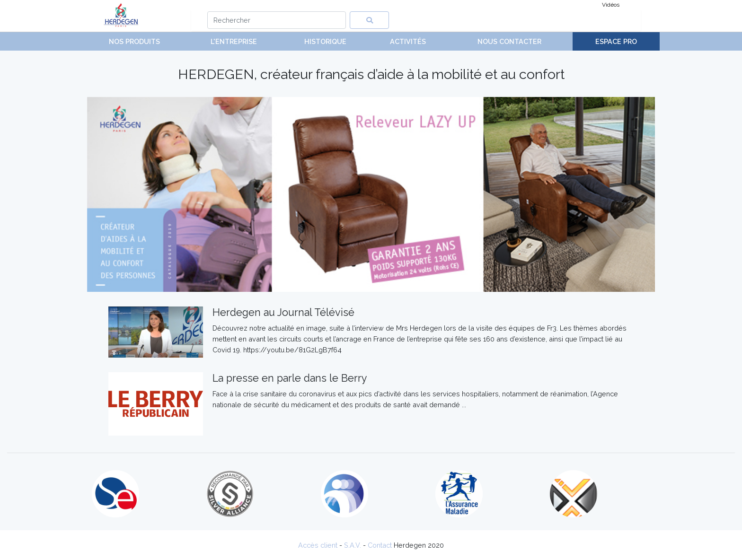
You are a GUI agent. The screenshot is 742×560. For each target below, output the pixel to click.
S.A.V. (353, 545)
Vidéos (611, 5)
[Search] (277, 20)
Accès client (318, 545)
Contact (380, 545)
